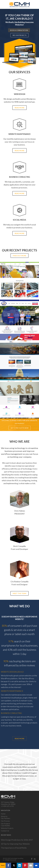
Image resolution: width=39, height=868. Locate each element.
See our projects (19, 35)
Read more (19, 108)
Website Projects (7, 828)
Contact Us (5, 831)
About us (4, 816)
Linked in (35, 859)
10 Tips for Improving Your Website (15, 844)
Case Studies (5, 825)
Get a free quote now (20, 428)
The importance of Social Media (14, 848)
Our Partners (6, 818)
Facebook (32, 859)
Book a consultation (19, 30)
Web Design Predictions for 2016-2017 (17, 840)
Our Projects (6, 824)
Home (3, 814)
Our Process (5, 821)
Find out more (19, 256)
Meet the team (19, 593)
